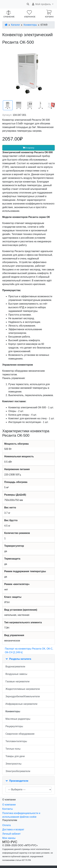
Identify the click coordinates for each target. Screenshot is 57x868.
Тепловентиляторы (16, 741)
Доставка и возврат (13, 829)
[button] (42, 4)
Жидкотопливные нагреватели (23, 689)
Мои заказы (9, 838)
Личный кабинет (11, 834)
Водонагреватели (15, 667)
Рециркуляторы (14, 726)
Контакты (8, 809)
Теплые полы (13, 749)
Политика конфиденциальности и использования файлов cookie (21, 815)
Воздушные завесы (16, 674)
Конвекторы (30, 25)
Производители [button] (19, 781)
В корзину (29, 148)
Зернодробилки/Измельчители (23, 696)
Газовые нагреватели (17, 681)
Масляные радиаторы (18, 719)
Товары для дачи (15, 756)
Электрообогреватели (18, 771)
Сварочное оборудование (20, 734)
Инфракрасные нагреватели (21, 704)
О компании (9, 805)
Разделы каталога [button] (20, 659)
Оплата (6, 825)
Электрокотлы (13, 764)
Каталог (16, 25)
